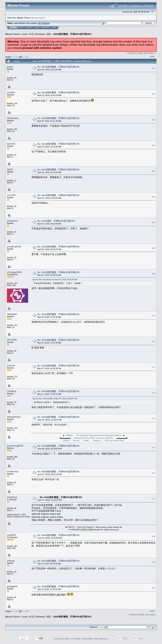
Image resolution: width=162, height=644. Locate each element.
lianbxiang (13, 118)
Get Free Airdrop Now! (114, 440)
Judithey (12, 391)
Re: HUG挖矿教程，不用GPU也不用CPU (58, 67)
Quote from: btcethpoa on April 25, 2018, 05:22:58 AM (55, 280)
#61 (154, 68)
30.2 (40, 23)
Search (29, 27)
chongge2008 (14, 272)
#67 (154, 222)
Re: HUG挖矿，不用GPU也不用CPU (56, 221)
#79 (154, 562)
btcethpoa (12, 221)
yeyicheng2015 (15, 446)
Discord (76, 440)
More (54, 27)
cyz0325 (11, 535)
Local (24, 34)
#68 (154, 248)
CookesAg (13, 471)
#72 (154, 367)
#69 (154, 274)
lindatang (12, 497)
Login (37, 27)
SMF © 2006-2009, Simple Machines (92, 639)
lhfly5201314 (14, 417)
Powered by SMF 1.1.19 (64, 639)
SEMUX (69, 435)
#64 (154, 145)
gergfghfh (12, 586)
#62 (154, 94)
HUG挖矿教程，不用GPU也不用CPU (73, 34)
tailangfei (12, 314)
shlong (11, 561)
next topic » (150, 53)
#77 (154, 499)
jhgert (10, 67)
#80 (154, 588)
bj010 (10, 169)
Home (13, 27)
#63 (154, 120)
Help (21, 27)
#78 (154, 537)
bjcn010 (11, 144)
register (42, 18)
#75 (154, 447)
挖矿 (49, 34)
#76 (154, 473)
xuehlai (11, 92)
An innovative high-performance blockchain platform (99, 435)
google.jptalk (14, 246)
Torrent (46, 23)
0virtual (11, 365)
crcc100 (11, 195)
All (27, 57)
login (33, 18)
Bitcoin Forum (12, 34)
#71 (154, 341)
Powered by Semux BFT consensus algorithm (94, 438)
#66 (154, 197)
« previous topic (135, 53)
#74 (154, 419)
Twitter (86, 440)
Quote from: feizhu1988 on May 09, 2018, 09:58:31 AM (55, 399)
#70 (154, 316)
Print (152, 57)
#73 (154, 393)
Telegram (97, 440)
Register (45, 27)
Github (66, 440)
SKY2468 (12, 340)
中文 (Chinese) (37, 34)
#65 (154, 171)
